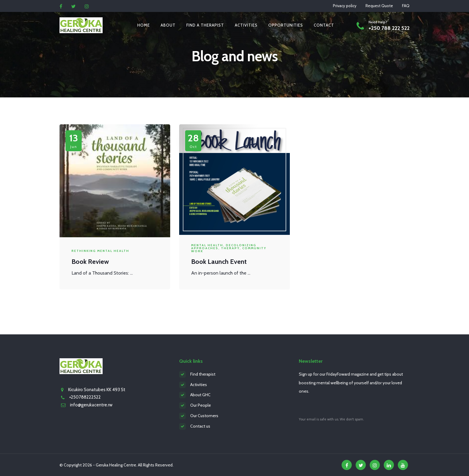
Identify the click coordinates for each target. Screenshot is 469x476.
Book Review (90, 262)
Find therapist (203, 374)
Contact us (200, 426)
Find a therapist (205, 25)
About (168, 25)
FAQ (406, 6)
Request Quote (379, 6)
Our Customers (204, 416)
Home (144, 25)
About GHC (200, 395)
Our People (201, 405)
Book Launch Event (219, 262)
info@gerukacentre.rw (91, 405)
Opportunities (286, 25)
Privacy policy (345, 6)
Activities (246, 25)
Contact (324, 25)
